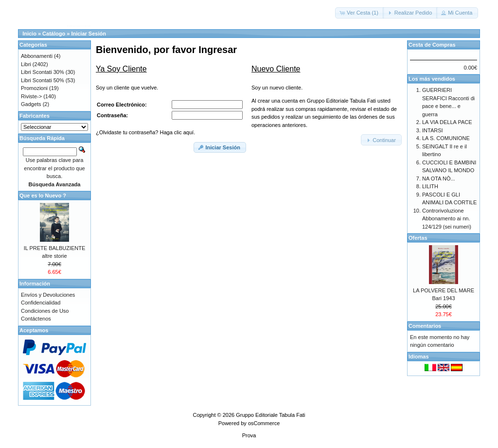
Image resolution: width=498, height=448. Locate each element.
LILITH (430, 186)
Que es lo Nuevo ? (43, 196)
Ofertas (418, 238)
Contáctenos (36, 319)
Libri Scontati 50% (43, 80)
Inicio (29, 34)
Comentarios (425, 326)
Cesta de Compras (432, 45)
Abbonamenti (37, 56)
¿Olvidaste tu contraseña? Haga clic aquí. (145, 132)
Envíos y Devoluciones (48, 295)
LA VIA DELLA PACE (447, 122)
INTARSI (433, 130)
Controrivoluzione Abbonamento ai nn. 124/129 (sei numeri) (447, 219)
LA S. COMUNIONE (446, 138)
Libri (26, 64)
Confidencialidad (41, 303)
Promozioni (34, 88)
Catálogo (54, 34)
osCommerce (264, 423)
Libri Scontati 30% (43, 72)
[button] (360, 13)
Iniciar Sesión (89, 34)
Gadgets (31, 104)
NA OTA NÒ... (439, 179)
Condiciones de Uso (45, 311)
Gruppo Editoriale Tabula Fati (270, 415)
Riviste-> (31, 96)
